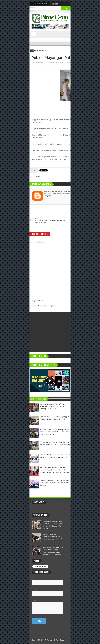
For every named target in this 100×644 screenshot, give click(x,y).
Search (66, 8)
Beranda (55, 4)
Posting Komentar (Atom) (47, 306)
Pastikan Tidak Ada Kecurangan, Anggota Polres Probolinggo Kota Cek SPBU (52, 537)
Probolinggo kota (41, 566)
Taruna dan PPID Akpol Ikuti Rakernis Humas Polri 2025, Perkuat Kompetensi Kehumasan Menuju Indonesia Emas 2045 (55, 470)
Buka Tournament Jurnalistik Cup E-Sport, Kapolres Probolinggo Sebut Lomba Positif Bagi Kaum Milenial (55, 432)
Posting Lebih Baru (36, 301)
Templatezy (60, 640)
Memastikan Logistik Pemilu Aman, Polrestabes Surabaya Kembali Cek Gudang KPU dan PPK (52, 406)
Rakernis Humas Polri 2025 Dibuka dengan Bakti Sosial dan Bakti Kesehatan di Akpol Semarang (55, 483)
